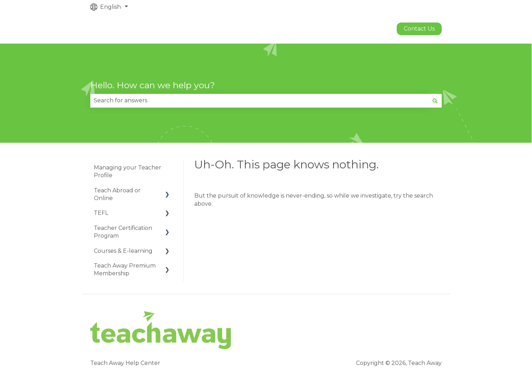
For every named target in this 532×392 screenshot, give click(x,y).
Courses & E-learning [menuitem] (123, 251)
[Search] (435, 101)
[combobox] (259, 101)
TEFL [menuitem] (101, 213)
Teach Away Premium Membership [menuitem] (125, 269)
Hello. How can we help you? (153, 85)
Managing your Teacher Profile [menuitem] (128, 171)
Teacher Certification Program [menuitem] (123, 232)
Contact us (419, 29)
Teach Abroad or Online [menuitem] (117, 194)
